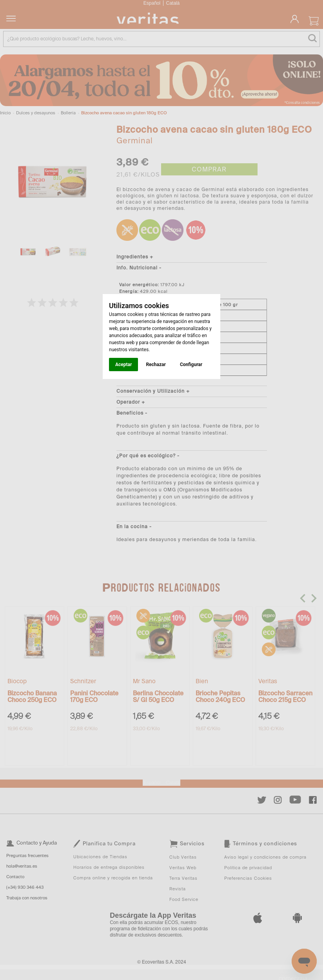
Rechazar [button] (156, 365)
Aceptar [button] (123, 365)
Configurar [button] (191, 365)
